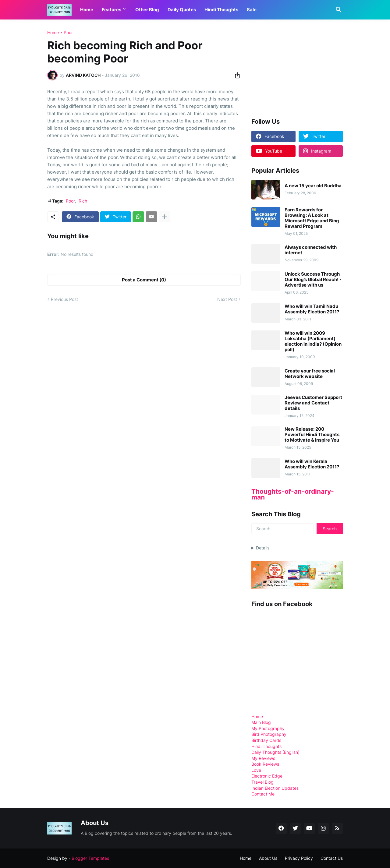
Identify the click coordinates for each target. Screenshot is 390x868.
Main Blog (261, 722)
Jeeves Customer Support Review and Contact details (313, 403)
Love (256, 770)
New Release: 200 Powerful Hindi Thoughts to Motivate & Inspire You (312, 435)
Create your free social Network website (310, 374)
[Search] (338, 10)
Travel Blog (262, 782)
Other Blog (147, 10)
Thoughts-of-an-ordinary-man (293, 494)
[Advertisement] (297, 68)
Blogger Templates (90, 858)
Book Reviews (265, 764)
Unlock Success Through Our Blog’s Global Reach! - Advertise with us (313, 280)
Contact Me (263, 794)
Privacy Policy (299, 858)
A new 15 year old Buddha (313, 186)
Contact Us (332, 858)
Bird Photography (269, 734)
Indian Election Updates (275, 788)
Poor (68, 33)
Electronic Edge (267, 776)
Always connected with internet (311, 250)
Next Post (227, 299)
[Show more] (165, 217)
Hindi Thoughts (221, 10)
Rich (83, 201)
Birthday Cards (266, 740)
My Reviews (263, 758)
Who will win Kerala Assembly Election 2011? (312, 464)
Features (112, 10)
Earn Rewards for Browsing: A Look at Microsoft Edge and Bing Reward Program (312, 218)
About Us (268, 858)
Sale (252, 10)
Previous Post (64, 299)
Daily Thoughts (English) (275, 752)
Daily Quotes (182, 10)
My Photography (268, 728)
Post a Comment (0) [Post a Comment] (144, 280)
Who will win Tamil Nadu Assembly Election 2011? (312, 309)
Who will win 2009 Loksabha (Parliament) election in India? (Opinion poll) (313, 341)
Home (87, 10)
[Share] (236, 75)
